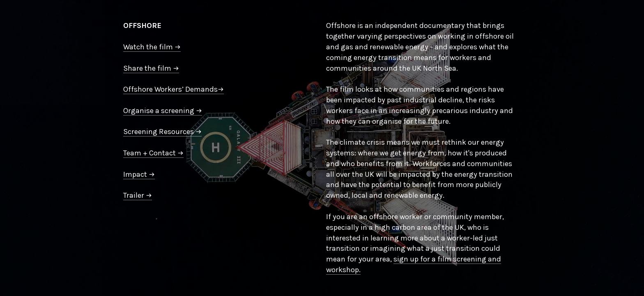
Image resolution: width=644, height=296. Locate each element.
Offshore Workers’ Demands (174, 89)
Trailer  (138, 195)
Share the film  (151, 68)
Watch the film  (152, 47)
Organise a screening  (163, 111)
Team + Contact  (153, 153)
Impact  (139, 174)
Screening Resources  (162, 132)
